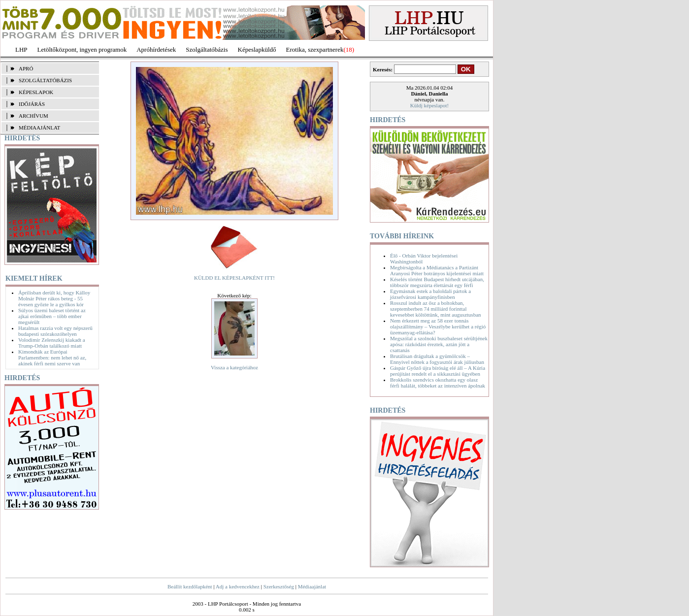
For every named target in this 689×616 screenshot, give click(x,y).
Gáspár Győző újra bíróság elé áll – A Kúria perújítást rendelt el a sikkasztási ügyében (438, 371)
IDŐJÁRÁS (32, 104)
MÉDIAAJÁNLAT (39, 128)
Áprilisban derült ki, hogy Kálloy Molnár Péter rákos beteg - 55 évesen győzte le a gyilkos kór (54, 298)
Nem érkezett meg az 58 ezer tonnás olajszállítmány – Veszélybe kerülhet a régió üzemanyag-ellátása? (438, 326)
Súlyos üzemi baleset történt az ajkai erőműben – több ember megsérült (52, 316)
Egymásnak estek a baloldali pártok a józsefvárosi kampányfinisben (430, 294)
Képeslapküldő (257, 49)
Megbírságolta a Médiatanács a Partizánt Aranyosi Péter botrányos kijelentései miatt (437, 270)
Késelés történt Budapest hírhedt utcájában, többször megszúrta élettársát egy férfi (437, 282)
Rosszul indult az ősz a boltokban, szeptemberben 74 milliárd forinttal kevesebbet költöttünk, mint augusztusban (436, 309)
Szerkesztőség (279, 586)
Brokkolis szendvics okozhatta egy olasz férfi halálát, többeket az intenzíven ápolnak (438, 383)
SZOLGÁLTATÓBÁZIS (45, 80)
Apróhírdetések (156, 49)
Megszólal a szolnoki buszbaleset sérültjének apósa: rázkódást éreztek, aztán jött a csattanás (439, 344)
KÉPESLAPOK (36, 92)
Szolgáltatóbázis (207, 49)
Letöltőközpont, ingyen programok (82, 49)
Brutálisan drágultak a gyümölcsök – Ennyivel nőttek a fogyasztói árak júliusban (437, 359)
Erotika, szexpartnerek (315, 49)
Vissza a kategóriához (234, 367)
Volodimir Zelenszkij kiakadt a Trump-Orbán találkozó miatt (52, 343)
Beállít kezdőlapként (190, 586)
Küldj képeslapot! (430, 105)
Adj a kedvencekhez (238, 586)
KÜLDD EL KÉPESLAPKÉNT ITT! (234, 278)
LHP (21, 49)
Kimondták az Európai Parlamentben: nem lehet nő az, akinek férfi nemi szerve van (52, 357)
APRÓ (26, 68)
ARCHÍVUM (33, 116)
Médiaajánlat (312, 586)
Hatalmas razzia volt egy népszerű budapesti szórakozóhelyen (55, 331)
